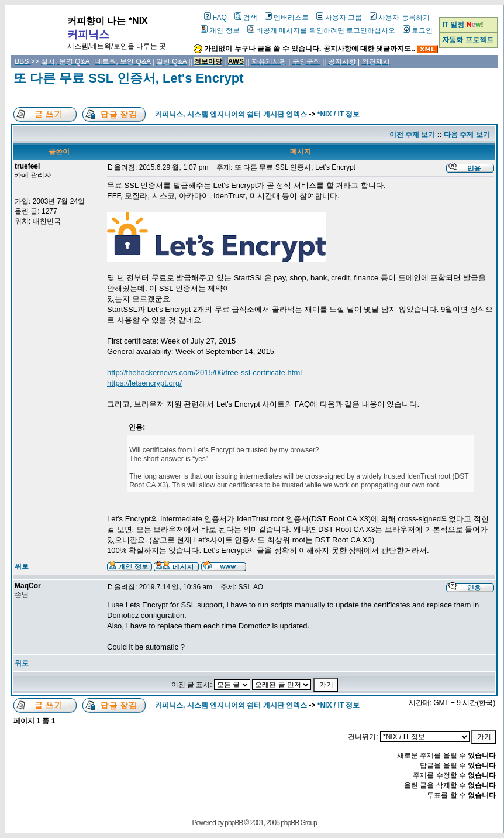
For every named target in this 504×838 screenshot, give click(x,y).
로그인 (418, 30)
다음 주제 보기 (467, 135)
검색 (246, 18)
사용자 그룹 (339, 18)
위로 (22, 566)
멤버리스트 (287, 18)
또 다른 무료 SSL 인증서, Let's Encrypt (129, 78)
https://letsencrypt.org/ (144, 383)
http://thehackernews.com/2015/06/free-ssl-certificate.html (204, 372)
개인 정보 (220, 30)
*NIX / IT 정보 (339, 114)
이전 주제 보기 (412, 135)
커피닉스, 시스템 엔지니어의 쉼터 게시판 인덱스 (231, 114)
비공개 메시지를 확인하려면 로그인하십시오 (321, 30)
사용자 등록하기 (399, 18)
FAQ (215, 18)
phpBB (234, 823)
